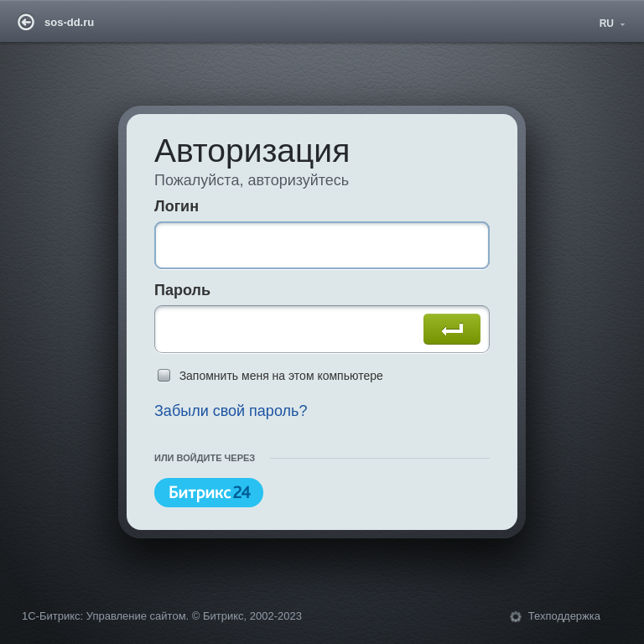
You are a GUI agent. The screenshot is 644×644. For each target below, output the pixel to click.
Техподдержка (564, 616)
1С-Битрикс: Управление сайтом (104, 616)
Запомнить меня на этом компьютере (281, 376)
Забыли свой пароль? (231, 411)
